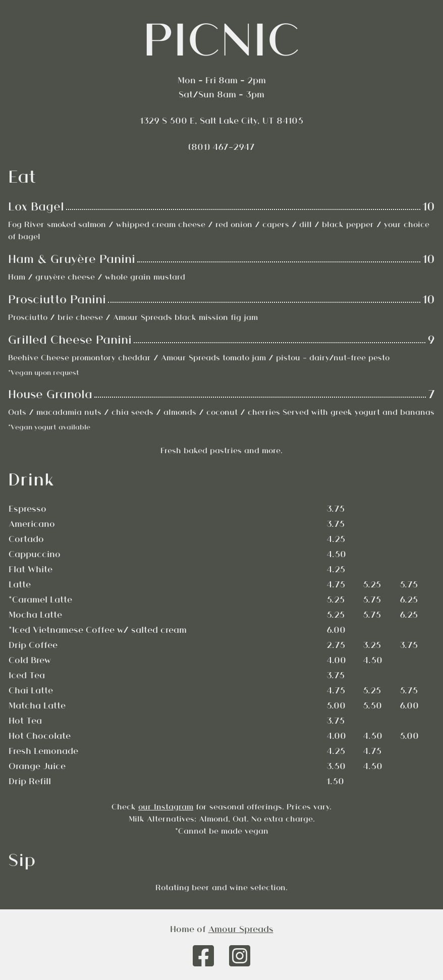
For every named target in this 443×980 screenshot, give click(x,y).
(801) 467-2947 (221, 146)
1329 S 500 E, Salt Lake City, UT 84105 (221, 120)
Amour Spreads (241, 929)
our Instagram (166, 806)
